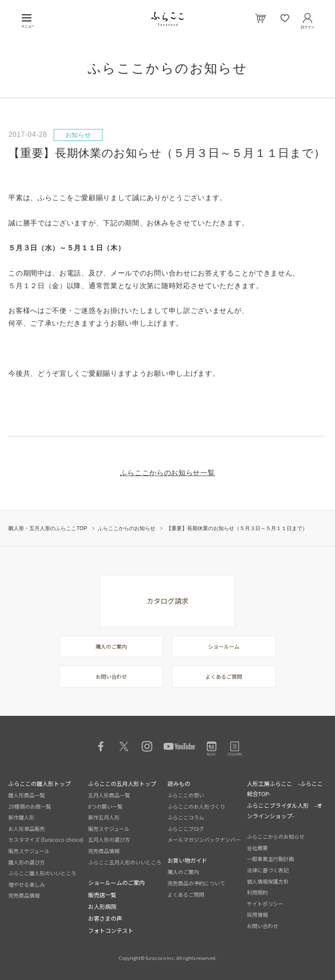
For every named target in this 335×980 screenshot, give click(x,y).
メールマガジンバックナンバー (204, 839)
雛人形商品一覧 (27, 795)
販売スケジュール (29, 851)
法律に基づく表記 (268, 870)
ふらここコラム (186, 817)
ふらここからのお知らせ (126, 528)
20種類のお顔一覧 (30, 806)
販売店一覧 (102, 895)
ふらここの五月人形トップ (122, 784)
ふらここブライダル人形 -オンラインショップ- (285, 810)
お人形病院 (102, 907)
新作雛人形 (21, 817)
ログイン (308, 25)
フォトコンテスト (111, 931)
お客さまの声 (105, 918)
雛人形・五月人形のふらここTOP (48, 528)
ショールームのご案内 (116, 883)
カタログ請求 (167, 601)
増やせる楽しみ (27, 884)
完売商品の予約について (196, 883)
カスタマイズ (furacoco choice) (46, 839)
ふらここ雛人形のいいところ (42, 873)
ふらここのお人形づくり (196, 806)
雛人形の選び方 (27, 862)
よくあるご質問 (224, 676)
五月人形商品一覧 (109, 795)
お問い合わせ (111, 676)
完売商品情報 (24, 895)
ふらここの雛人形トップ (39, 784)
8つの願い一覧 (105, 806)
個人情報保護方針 (268, 881)
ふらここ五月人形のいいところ (125, 862)
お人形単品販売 (27, 829)
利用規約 (257, 892)
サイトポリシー (265, 903)
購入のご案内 (111, 646)
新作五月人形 (104, 817)
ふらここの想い (186, 795)
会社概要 (257, 848)
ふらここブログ (186, 829)
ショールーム (224, 646)
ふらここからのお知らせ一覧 (167, 473)
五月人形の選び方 (109, 839)
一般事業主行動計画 (270, 859)
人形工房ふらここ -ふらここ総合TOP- (285, 789)
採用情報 (257, 914)
